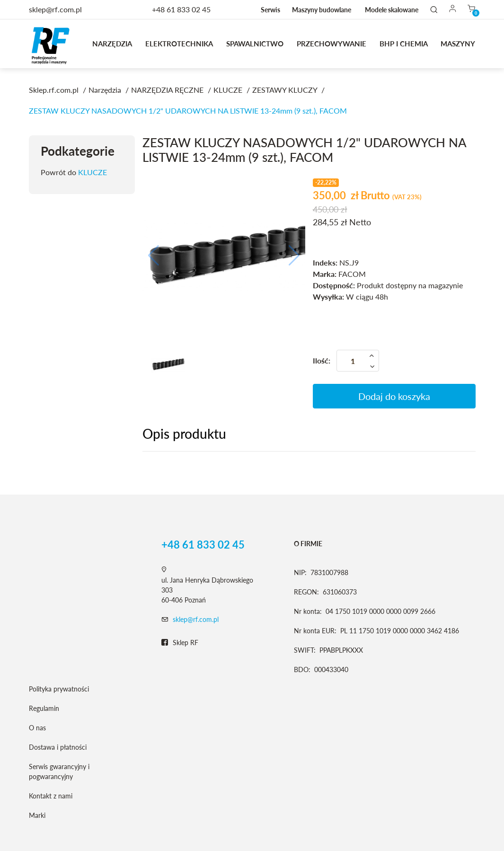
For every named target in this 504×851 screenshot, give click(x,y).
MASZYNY (458, 44)
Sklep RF (180, 643)
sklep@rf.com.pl (196, 619)
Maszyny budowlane (322, 10)
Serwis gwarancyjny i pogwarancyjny (59, 771)
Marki (37, 815)
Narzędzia (112, 44)
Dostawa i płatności (58, 747)
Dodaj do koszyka (394, 396)
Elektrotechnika (179, 44)
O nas (37, 728)
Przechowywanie (332, 44)
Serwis (270, 10)
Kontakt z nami (51, 796)
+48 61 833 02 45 (181, 9)
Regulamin (44, 708)
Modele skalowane (392, 10)
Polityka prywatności (59, 689)
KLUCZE (93, 172)
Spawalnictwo (255, 44)
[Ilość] (358, 361)
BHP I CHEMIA (404, 44)
